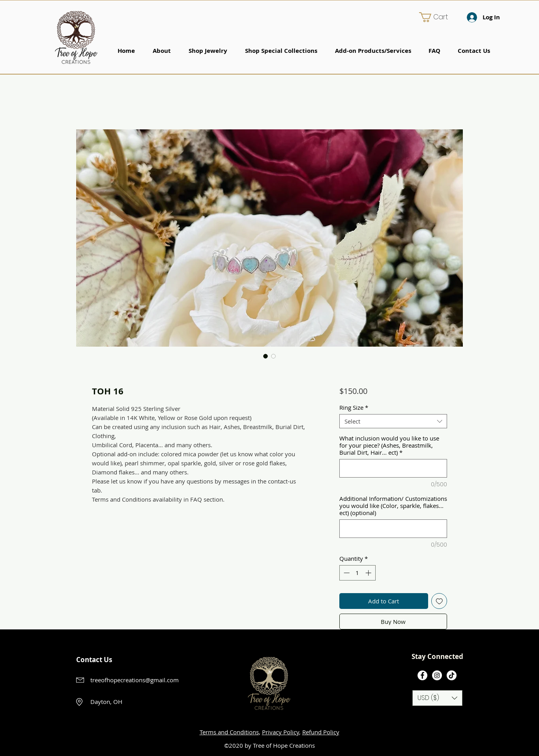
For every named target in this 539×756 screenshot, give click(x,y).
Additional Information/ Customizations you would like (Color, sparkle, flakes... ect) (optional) (393, 506)
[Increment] (369, 573)
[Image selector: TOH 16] (266, 356)
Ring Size (354, 407)
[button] (439, 17)
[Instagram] (437, 675)
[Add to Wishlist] (439, 601)
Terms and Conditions (229, 732)
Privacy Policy (281, 732)
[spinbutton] (357, 573)
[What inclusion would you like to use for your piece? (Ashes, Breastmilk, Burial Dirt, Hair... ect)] (393, 468)
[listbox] (437, 698)
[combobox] (393, 421)
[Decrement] (346, 573)
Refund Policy (321, 732)
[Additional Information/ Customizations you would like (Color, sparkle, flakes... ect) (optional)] (393, 529)
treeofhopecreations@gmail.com (135, 680)
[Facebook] (422, 675)
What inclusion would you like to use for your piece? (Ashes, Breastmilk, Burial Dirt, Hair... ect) (389, 445)
